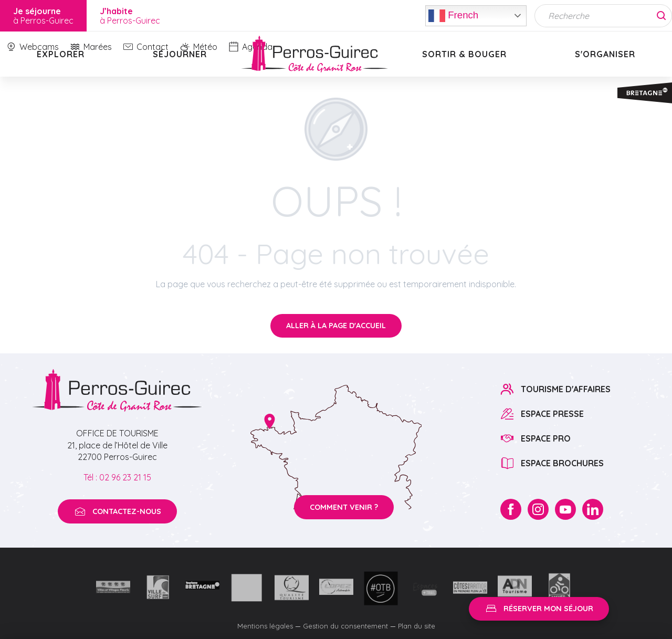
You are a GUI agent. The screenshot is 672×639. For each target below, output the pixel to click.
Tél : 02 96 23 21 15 (117, 477)
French (453, 16)
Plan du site (417, 626)
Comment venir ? (344, 507)
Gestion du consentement (345, 626)
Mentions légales (265, 626)
